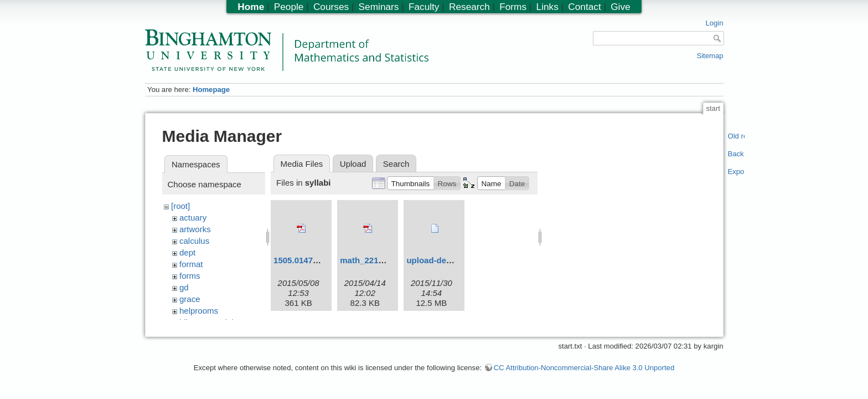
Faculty (424, 7)
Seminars (379, 7)
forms (190, 276)
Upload (353, 164)
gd (184, 287)
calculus (194, 241)
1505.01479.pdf (303, 260)
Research (469, 7)
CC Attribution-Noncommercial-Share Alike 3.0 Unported (584, 373)
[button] (410, 183)
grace (190, 299)
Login (714, 23)
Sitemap (710, 56)
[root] (180, 206)
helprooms (199, 311)
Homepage (211, 89)
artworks (195, 229)
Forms (513, 7)
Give (620, 7)
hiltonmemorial (206, 322)
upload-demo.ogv (441, 260)
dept (187, 252)
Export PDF (737, 172)
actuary (193, 218)
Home (251, 7)
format (191, 264)
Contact (584, 7)
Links (547, 7)
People (289, 7)
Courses (331, 7)
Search (396, 164)
